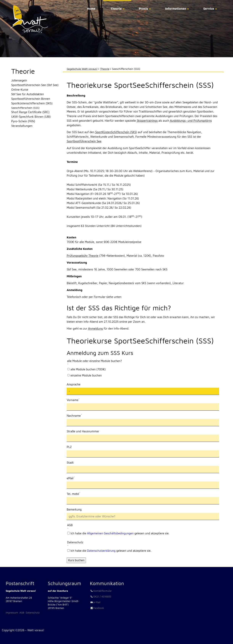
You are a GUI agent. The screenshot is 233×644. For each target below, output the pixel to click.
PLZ (69, 447)
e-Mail (97, 602)
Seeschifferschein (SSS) (25, 108)
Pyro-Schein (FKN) (23, 121)
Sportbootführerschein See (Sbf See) (35, 85)
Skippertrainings (147, 121)
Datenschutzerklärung (101, 551)
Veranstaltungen (22, 126)
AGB (22, 613)
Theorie (116, 9)
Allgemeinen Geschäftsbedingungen (110, 533)
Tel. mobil (73, 494)
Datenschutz (33, 613)
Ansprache (74, 384)
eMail (73, 478)
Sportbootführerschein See (84, 141)
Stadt (70, 463)
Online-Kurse (20, 90)
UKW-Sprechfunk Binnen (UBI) (31, 117)
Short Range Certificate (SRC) (30, 112)
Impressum (12, 613)
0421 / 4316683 (102, 597)
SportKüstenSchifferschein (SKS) (116, 132)
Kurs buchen (76, 560)
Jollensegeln (19, 80)
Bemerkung (74, 509)
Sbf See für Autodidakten (28, 94)
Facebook (99, 608)
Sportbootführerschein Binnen (31, 99)
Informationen (176, 9)
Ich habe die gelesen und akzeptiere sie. (120, 533)
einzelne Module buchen (86, 375)
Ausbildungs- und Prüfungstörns (191, 121)
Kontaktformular (103, 591)
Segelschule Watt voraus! (82, 69)
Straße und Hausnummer (83, 431)
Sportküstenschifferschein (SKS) (32, 103)
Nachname (74, 415)
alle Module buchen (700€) (88, 369)
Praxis (143, 9)
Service (209, 9)
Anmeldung (95, 328)
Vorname (73, 400)
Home (91, 9)
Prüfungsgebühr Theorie (82, 256)
